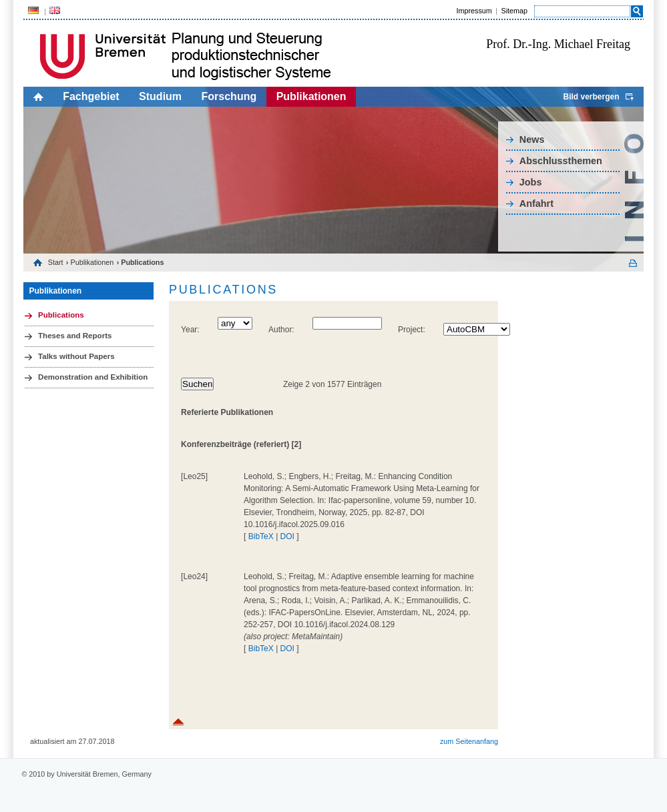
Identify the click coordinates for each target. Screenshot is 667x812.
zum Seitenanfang (469, 741)
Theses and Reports (75, 336)
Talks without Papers (76, 356)
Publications (61, 315)
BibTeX (261, 536)
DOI (287, 536)
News (532, 139)
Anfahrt (536, 204)
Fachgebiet (91, 96)
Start (56, 262)
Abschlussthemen (561, 161)
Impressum (474, 11)
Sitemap (514, 11)
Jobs (531, 182)
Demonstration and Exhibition (93, 377)
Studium (160, 96)
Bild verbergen (591, 97)
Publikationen (311, 96)
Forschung (229, 96)
